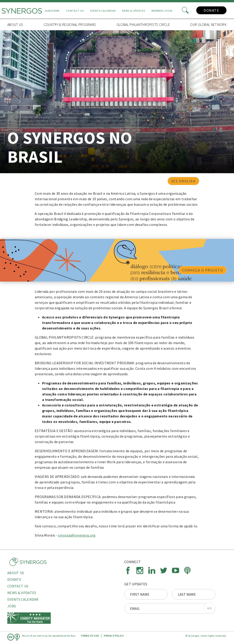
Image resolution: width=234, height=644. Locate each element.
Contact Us (75, 11)
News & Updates (134, 11)
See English (183, 181)
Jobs (12, 606)
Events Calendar (103, 11)
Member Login (162, 11)
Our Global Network (208, 25)
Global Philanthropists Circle (143, 25)
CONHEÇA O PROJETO (203, 270)
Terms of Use (90, 636)
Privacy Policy (114, 636)
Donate (211, 10)
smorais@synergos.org (77, 535)
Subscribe (52, 11)
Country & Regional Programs (70, 25)
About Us (15, 25)
